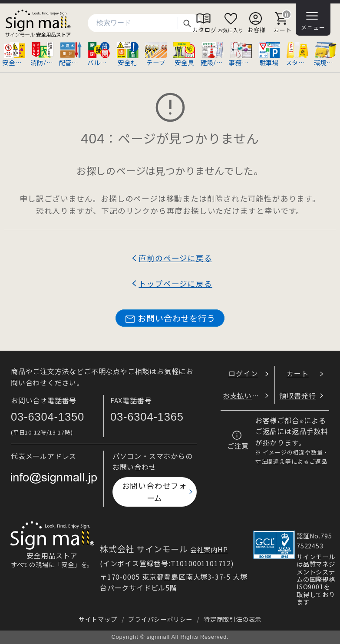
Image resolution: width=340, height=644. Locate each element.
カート (297, 373)
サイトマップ (98, 619)
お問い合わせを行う (170, 318)
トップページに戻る (175, 284)
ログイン (243, 373)
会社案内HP (209, 549)
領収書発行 (297, 395)
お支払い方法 (245, 395)
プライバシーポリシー (160, 619)
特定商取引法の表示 (233, 619)
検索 (187, 23)
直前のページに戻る (175, 258)
